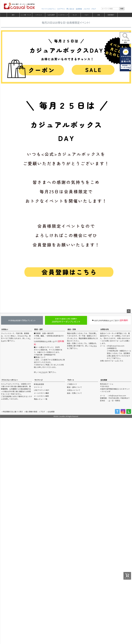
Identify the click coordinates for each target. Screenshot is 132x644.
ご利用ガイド (72, 384)
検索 (122, 9)
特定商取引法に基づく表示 (13, 412)
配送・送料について (74, 387)
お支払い (5, 329)
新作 (13, 15)
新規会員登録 (39, 384)
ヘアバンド (39, 15)
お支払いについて (74, 390)
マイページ (39, 380)
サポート (71, 380)
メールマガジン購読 (41, 393)
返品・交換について (74, 393)
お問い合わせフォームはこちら (112, 361)
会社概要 (104, 380)
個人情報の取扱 (31, 412)
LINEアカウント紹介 (42, 390)
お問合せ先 (105, 329)
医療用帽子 (111, 15)
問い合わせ (70, 9)
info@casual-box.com (116, 346)
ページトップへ (129, 311)
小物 (98, 15)
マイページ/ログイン (49, 9)
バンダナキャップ (63, 15)
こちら (43, 372)
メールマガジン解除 (41, 396)
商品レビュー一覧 (41, 399)
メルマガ (87, 9)
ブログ (94, 9)
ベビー (87, 15)
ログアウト (61, 9)
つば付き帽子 (51, 15)
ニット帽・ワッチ (26, 15)
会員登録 (79, 9)
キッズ (75, 15)
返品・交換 (72, 329)
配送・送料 (39, 329)
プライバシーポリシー (10, 380)
